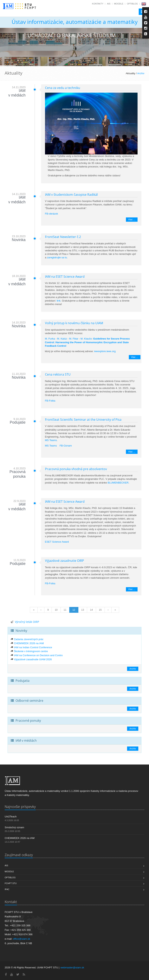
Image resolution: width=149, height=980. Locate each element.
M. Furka (50, 339)
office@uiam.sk (22, 939)
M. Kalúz (62, 339)
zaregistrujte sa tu (57, 257)
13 (83, 610)
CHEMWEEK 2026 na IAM (29, 643)
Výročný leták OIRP (27, 622)
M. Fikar (74, 339)
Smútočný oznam (14, 827)
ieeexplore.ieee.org (105, 351)
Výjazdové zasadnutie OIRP (65, 561)
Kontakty (98, 4)
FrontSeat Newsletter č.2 (63, 237)
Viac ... (132, 220)
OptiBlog (132, 4)
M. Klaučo (86, 339)
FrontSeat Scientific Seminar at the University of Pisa (83, 420)
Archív (141, 73)
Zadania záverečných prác (29, 639)
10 (56, 610)
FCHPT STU (11, 883)
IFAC (7, 889)
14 (91, 610)
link (59, 301)
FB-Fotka (50, 401)
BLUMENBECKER (118, 483)
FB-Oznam (66, 446)
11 (65, 610)
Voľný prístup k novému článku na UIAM (74, 323)
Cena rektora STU (58, 374)
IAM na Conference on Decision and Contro (38, 655)
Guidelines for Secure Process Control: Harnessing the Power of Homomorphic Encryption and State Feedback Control (87, 342)
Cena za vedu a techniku (63, 88)
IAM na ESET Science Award (65, 277)
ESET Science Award (57, 542)
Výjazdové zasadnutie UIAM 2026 (33, 659)
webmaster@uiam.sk (72, 968)
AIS (109, 4)
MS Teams (51, 440)
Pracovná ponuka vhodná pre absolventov (76, 469)
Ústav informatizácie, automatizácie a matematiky (75, 22)
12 (74, 610)
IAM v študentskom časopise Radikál (71, 195)
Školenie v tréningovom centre (31, 651)
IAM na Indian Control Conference (33, 647)
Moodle (119, 4)
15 (100, 610)
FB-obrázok (52, 214)
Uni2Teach (11, 817)
